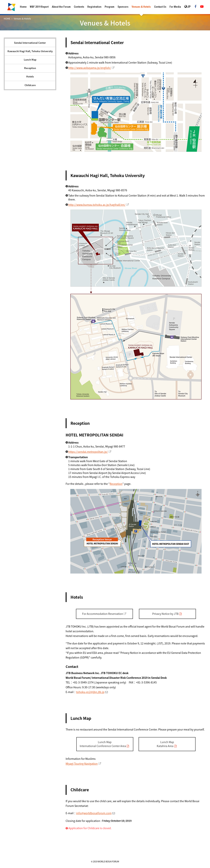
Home (23, 7)
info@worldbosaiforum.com (94, 813)
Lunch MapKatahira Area (165, 744)
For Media (175, 7)
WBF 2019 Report (39, 7)
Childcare (30, 85)
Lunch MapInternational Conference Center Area (103, 744)
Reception (30, 68)
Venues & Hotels (141, 7)
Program (109, 7)
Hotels (30, 76)
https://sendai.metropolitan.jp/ (88, 452)
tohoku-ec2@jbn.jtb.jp (90, 692)
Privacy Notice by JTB (165, 614)
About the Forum (61, 7)
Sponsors (123, 7)
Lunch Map (30, 60)
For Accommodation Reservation (103, 614)
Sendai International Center (30, 43)
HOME (7, 19)
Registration (94, 7)
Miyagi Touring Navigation (82, 764)
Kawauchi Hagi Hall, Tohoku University (30, 51)
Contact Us (160, 7)
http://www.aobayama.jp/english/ (90, 68)
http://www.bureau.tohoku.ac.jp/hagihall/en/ (97, 205)
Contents (79, 7)
